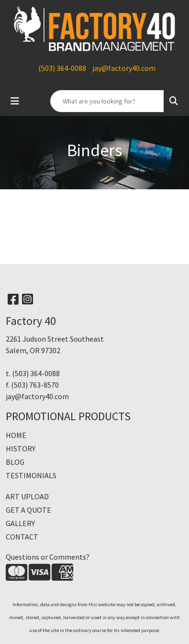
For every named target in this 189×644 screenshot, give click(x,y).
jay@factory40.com (124, 68)
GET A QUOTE (28, 510)
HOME (16, 435)
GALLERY (20, 523)
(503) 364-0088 (62, 68)
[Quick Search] (107, 101)
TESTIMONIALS (31, 475)
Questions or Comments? (48, 557)
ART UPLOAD (27, 496)
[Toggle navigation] (15, 101)
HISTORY (21, 448)
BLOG (15, 462)
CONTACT (22, 537)
